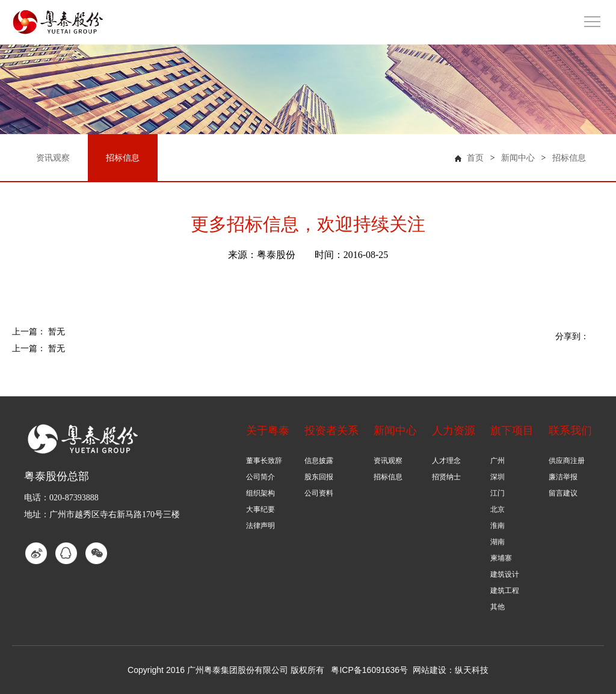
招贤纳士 (446, 477)
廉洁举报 (563, 477)
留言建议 (563, 493)
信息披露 (319, 461)
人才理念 (446, 461)
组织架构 (260, 493)
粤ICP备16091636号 (369, 670)
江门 (497, 493)
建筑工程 (505, 591)
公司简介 (260, 477)
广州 (497, 461)
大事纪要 (260, 509)
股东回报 (319, 477)
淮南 (497, 526)
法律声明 (260, 526)
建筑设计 (505, 574)
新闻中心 (518, 158)
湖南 (497, 542)
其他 (497, 607)
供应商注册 (567, 461)
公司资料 (319, 493)
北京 (497, 509)
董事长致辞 (264, 461)
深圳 (497, 477)
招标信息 (569, 158)
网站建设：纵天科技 (451, 670)
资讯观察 (388, 461)
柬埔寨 (501, 558)
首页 (475, 158)
